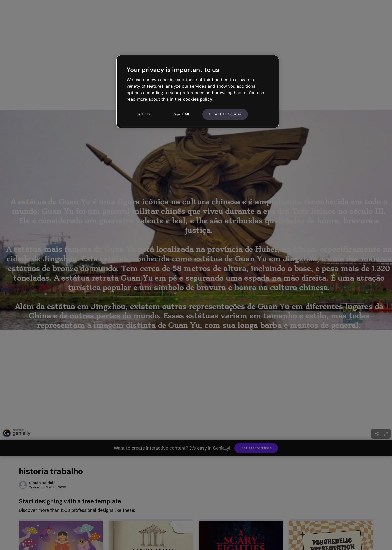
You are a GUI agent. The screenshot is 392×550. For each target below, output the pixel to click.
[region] (198, 92)
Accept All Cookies (225, 114)
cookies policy (198, 99)
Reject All (181, 114)
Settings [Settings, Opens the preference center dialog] (144, 114)
